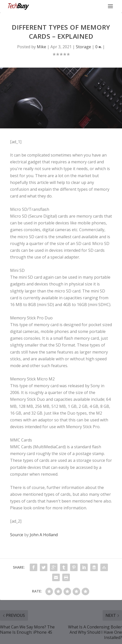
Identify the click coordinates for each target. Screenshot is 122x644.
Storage (83, 47)
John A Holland (44, 535)
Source (17, 535)
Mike (41, 47)
